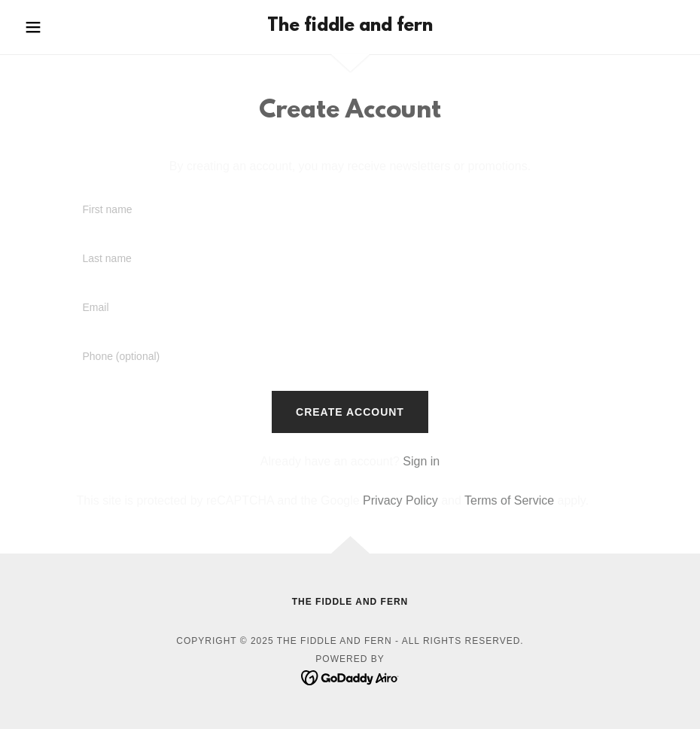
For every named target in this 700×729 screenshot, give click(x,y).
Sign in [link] (421, 461)
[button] (68, 27)
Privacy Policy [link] (400, 500)
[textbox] (350, 210)
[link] (350, 27)
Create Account (350, 412)
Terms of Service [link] (509, 500)
